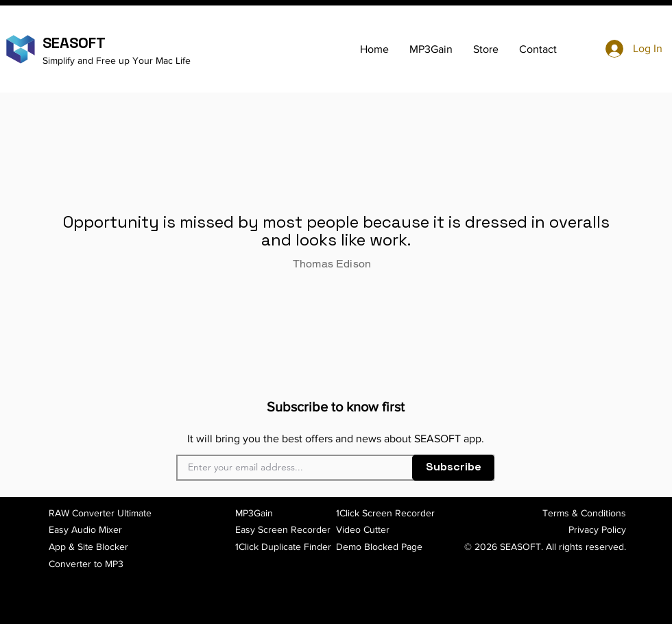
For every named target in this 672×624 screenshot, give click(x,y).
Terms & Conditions (584, 513)
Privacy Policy (597, 529)
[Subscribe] (453, 468)
